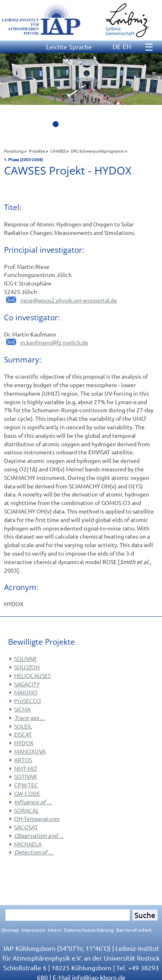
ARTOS (23, 760)
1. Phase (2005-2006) (23, 159)
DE (117, 46)
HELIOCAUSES (32, 675)
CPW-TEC (26, 785)
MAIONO (26, 692)
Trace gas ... (30, 718)
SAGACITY (27, 684)
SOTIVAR (26, 776)
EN (127, 46)
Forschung (14, 151)
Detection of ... (34, 852)
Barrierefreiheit (134, 930)
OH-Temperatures (37, 818)
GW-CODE (27, 793)
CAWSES (58, 151)
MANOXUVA (30, 751)
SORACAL (27, 810)
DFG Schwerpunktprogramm (97, 151)
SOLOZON (27, 667)
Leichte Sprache (69, 47)
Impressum (33, 930)
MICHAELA (28, 844)
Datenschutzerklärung (89, 930)
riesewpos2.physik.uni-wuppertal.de (69, 300)
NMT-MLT (26, 768)
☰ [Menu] (149, 47)
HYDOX (24, 743)
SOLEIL (23, 726)
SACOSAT (26, 827)
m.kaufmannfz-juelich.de (54, 342)
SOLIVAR (25, 658)
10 (150, 126)
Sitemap (10, 930)
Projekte (37, 151)
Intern (55, 930)
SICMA (22, 709)
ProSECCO (28, 701)
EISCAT (23, 734)
